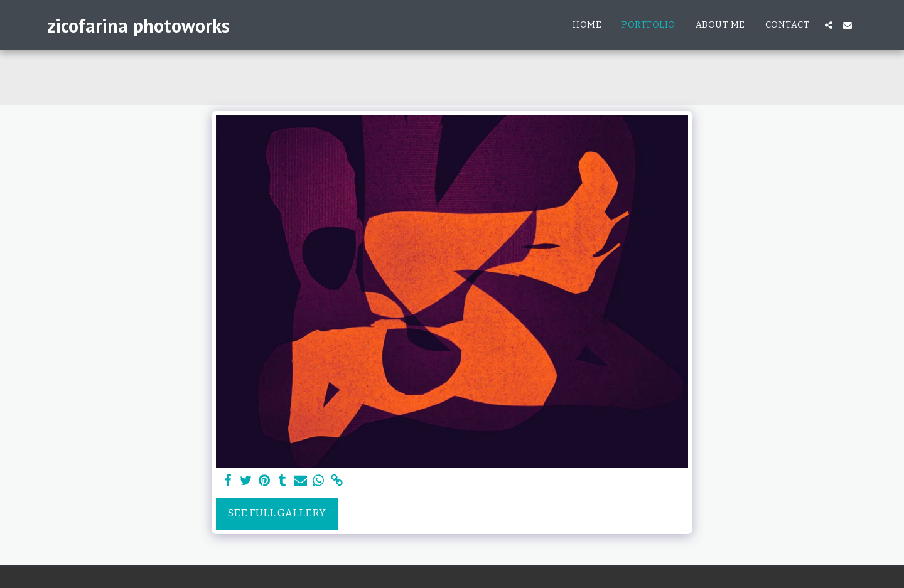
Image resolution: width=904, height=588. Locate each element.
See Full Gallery (277, 513)
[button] (829, 25)
